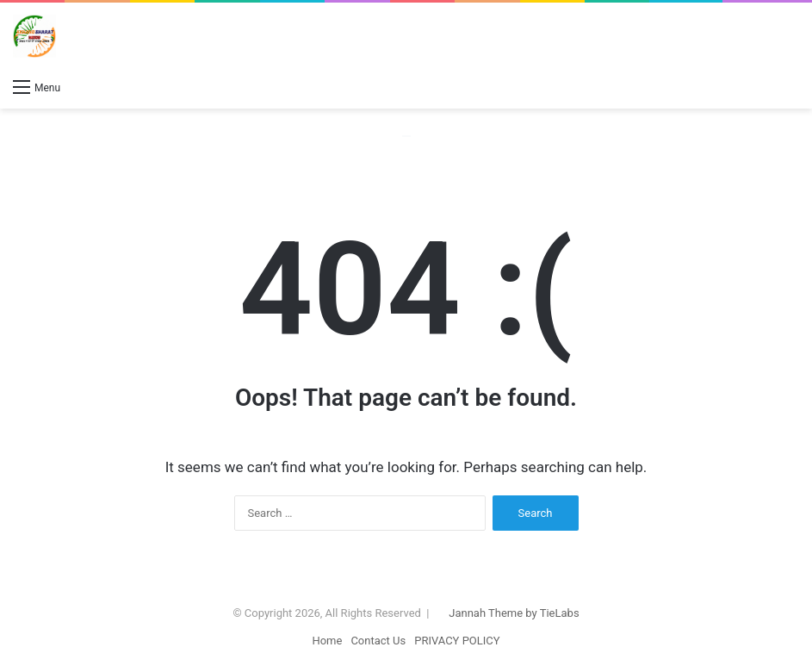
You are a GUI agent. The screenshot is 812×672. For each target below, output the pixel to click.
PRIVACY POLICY (457, 641)
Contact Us (378, 641)
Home (327, 641)
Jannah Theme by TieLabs (514, 613)
